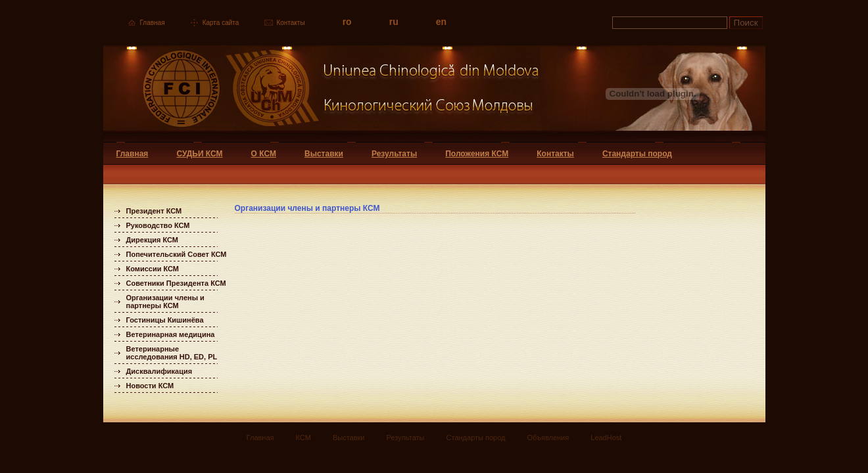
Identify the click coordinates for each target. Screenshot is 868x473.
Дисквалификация (159, 371)
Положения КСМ (477, 154)
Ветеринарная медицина (171, 334)
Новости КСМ (150, 386)
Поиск (746, 23)
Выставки (324, 154)
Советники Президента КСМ (176, 283)
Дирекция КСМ (152, 240)
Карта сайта (221, 23)
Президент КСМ (154, 211)
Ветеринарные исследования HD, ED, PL (172, 353)
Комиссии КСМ (153, 269)
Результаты (394, 154)
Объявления (548, 438)
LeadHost (606, 438)
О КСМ (264, 154)
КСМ (303, 438)
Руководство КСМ (158, 225)
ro (347, 22)
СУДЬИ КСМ (199, 154)
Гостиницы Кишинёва (165, 320)
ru (394, 22)
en (441, 22)
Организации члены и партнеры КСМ (165, 302)
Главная (153, 23)
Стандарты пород (637, 154)
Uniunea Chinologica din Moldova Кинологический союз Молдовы (322, 94)
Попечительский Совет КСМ (177, 254)
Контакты (290, 23)
